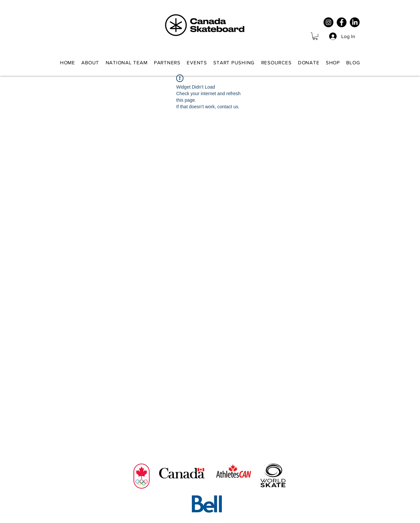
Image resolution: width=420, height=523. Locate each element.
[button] (315, 36)
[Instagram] (328, 22)
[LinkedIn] (355, 22)
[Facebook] (342, 22)
